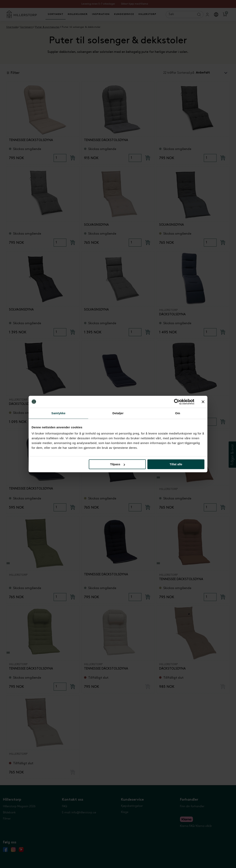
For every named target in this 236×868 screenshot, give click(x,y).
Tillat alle (176, 464)
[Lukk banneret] (203, 402)
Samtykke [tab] (59, 413)
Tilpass (118, 464)
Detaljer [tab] (118, 413)
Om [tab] (177, 413)
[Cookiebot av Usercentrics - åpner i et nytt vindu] (177, 402)
